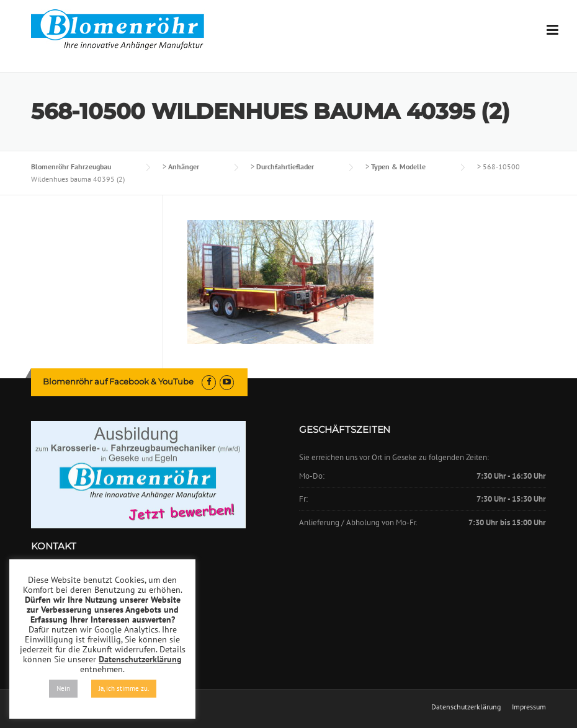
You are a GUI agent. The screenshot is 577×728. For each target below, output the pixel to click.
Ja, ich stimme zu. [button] (124, 688)
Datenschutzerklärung (466, 707)
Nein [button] (63, 688)
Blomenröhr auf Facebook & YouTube (118, 381)
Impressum (529, 707)
